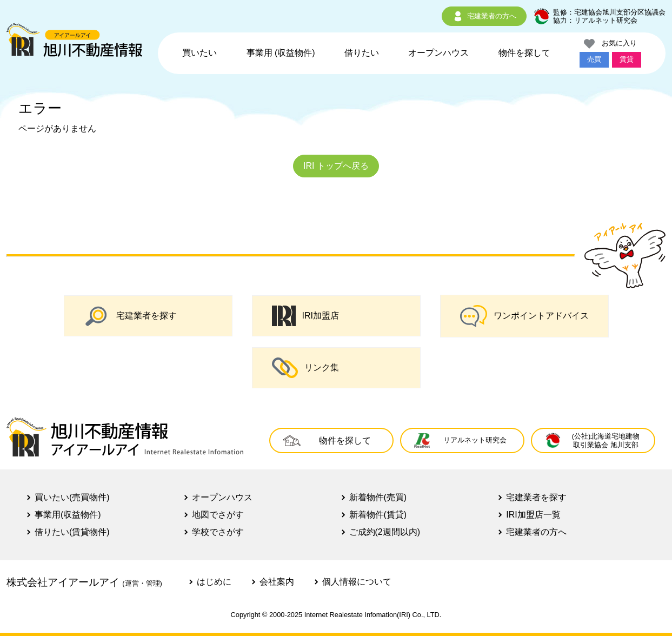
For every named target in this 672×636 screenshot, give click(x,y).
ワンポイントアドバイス (524, 316)
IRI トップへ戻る (336, 166)
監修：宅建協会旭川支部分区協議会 (609, 12)
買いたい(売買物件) (72, 497)
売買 (594, 59)
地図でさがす (218, 515)
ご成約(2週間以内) (385, 532)
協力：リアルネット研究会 (595, 20)
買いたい (199, 53)
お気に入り (610, 44)
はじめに (214, 582)
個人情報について (357, 582)
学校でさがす (218, 532)
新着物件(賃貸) (378, 515)
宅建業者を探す (130, 316)
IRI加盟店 (305, 316)
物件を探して (524, 53)
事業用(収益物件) (68, 515)
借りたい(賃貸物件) (72, 532)
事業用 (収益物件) (281, 53)
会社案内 (277, 582)
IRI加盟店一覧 (533, 515)
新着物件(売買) (378, 497)
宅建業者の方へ (484, 16)
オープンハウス (438, 53)
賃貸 (627, 59)
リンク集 (305, 368)
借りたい (362, 53)
